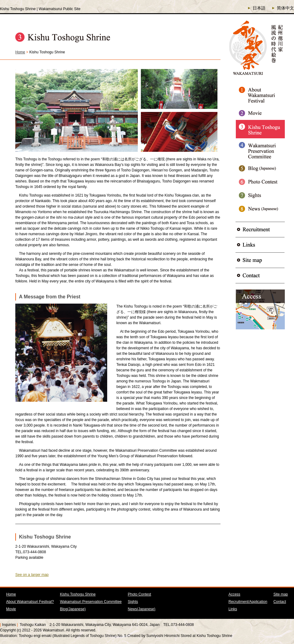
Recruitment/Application (248, 602)
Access (234, 594)
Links (233, 609)
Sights (133, 602)
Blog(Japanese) (73, 609)
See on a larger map (32, 575)
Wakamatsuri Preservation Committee (91, 602)
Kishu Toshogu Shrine (78, 594)
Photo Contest (139, 594)
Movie (11, 609)
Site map (281, 594)
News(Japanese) (141, 609)
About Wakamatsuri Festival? (30, 602)
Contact (280, 602)
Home (20, 52)
